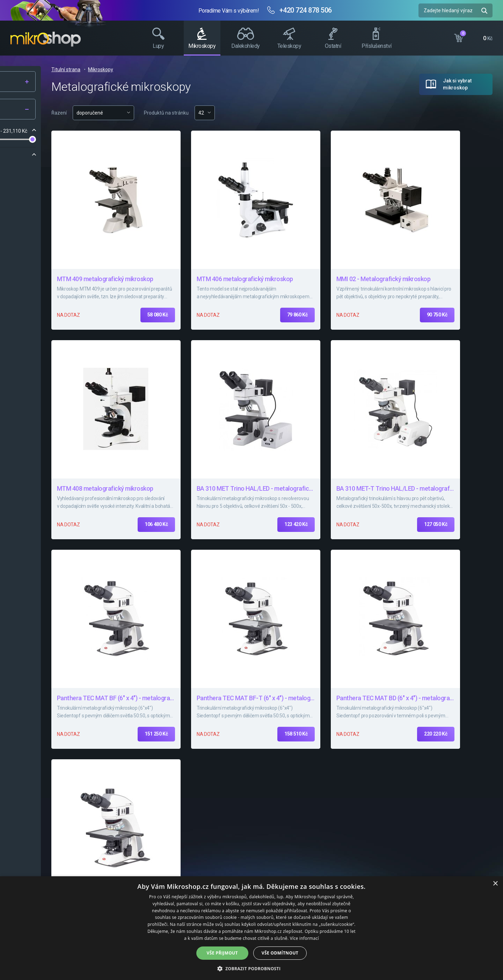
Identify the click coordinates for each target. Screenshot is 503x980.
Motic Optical (35, 169)
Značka (25, 155)
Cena (22, 131)
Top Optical (75, 169)
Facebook (494, 131)
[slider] (19, 139)
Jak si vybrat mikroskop (457, 84)
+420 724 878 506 (306, 10)
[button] (252, 968)
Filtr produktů (53, 109)
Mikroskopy (198, 70)
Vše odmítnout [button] (280, 953)
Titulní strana (164, 70)
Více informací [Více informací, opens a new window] (304, 938)
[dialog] (251, 928)
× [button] (495, 884)
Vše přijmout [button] (222, 953)
